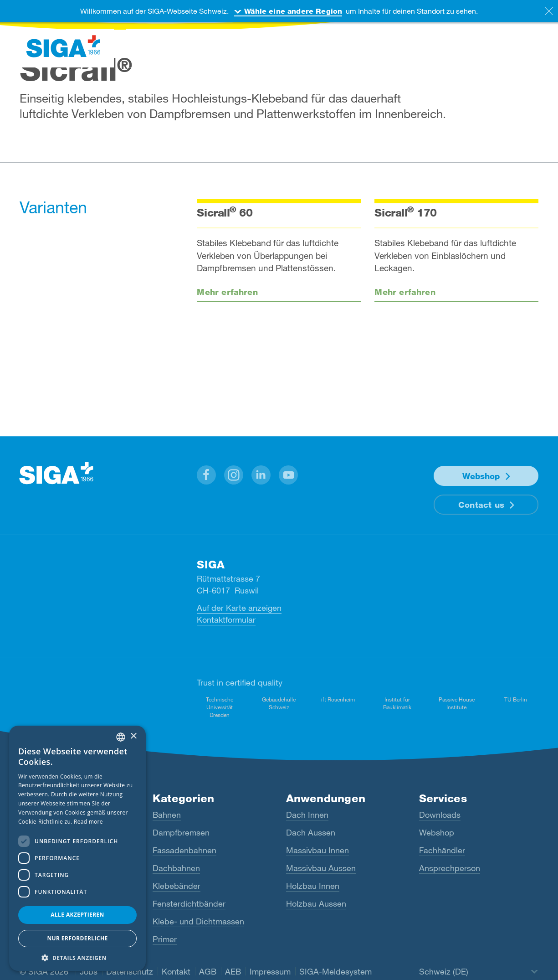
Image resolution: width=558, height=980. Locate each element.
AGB (208, 971)
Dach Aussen (311, 832)
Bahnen (167, 815)
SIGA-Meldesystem (335, 971)
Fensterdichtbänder (189, 903)
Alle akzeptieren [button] (77, 915)
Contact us (481, 505)
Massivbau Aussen (321, 868)
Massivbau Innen (317, 850)
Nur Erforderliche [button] (77, 938)
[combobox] (121, 737)
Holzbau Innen (313, 886)
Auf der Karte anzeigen (239, 608)
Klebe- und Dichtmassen (198, 921)
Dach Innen (307, 815)
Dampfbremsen (181, 832)
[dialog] (77, 848)
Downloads (440, 815)
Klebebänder (177, 886)
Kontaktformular (226, 619)
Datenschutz (130, 971)
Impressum (270, 971)
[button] (206, 475)
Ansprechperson (450, 868)
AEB (233, 971)
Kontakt (176, 971)
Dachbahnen (176, 868)
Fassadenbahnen (184, 850)
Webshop (481, 476)
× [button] (133, 736)
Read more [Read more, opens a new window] (88, 822)
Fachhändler (442, 850)
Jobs (89, 971)
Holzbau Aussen (316, 903)
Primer (165, 939)
